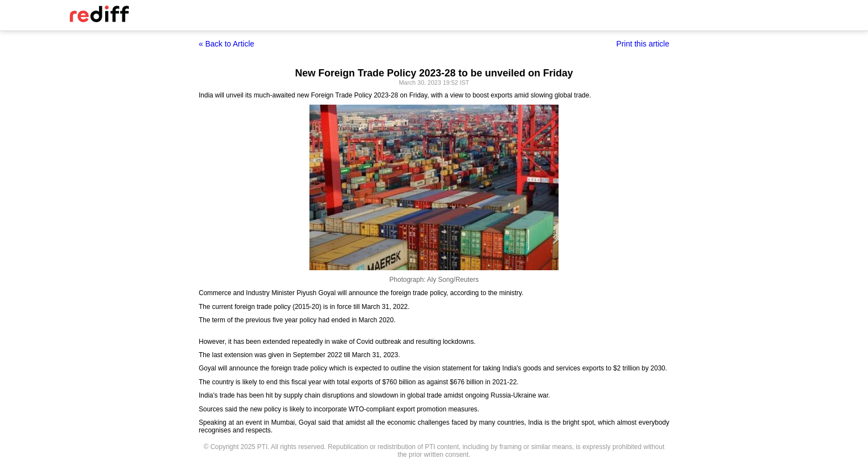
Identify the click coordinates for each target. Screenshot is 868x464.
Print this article (643, 44)
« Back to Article (226, 44)
